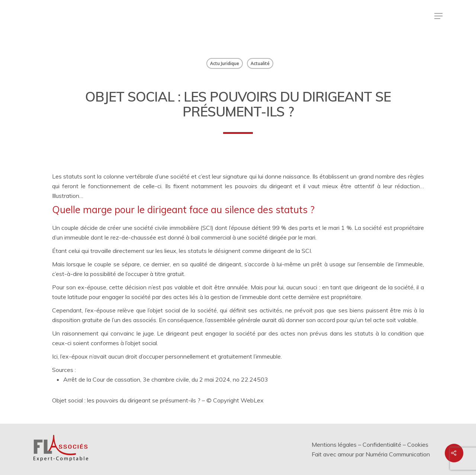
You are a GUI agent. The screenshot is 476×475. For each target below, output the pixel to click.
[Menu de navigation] (438, 16)
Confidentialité (382, 444)
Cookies (418, 444)
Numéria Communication (398, 454)
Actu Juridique (225, 63)
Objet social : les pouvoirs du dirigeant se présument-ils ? (126, 400)
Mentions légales (334, 444)
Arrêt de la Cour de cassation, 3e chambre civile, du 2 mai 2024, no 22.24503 (166, 379)
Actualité (260, 63)
